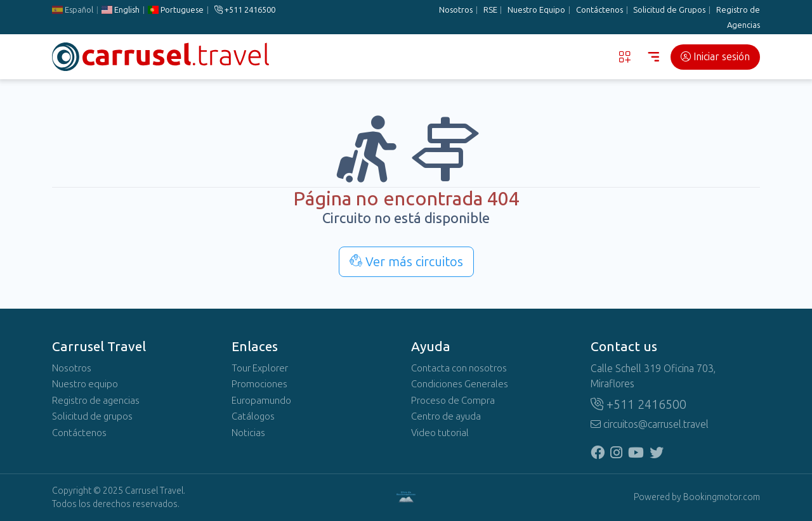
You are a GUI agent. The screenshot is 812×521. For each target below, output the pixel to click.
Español (73, 10)
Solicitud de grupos (92, 416)
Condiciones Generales (460, 384)
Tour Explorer (260, 368)
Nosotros (456, 10)
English (121, 10)
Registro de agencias (96, 401)
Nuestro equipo (85, 384)
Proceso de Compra (453, 401)
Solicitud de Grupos (669, 10)
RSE (490, 10)
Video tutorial (440, 433)
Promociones (259, 384)
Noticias (248, 433)
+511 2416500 (245, 10)
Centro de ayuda (446, 416)
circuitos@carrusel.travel (650, 424)
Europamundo (261, 401)
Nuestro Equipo (536, 10)
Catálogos (253, 416)
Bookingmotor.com (722, 497)
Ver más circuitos (406, 262)
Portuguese (176, 10)
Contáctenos (599, 10)
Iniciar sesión (715, 57)
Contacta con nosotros (459, 368)
